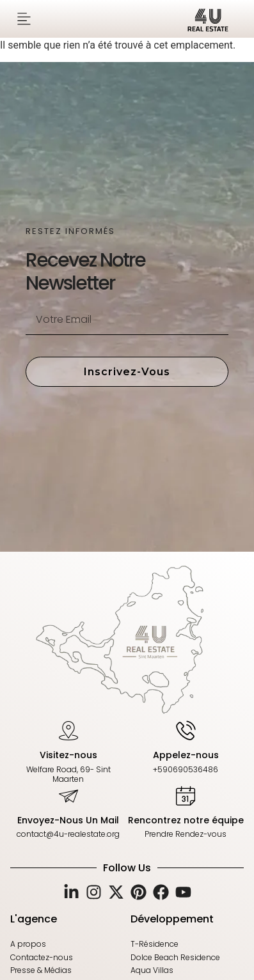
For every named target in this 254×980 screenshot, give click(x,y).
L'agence (34, 919)
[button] (24, 19)
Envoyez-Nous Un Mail (68, 820)
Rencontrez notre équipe (186, 820)
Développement (172, 919)
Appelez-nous (186, 755)
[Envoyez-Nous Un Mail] (68, 795)
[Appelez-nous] (186, 730)
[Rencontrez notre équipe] (186, 795)
